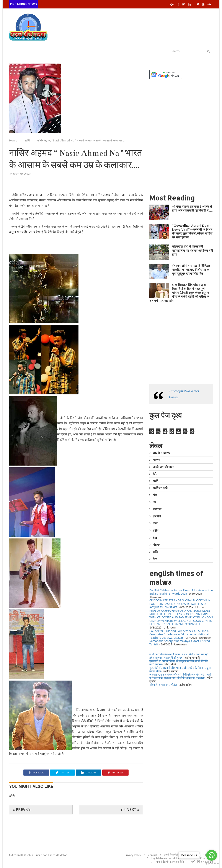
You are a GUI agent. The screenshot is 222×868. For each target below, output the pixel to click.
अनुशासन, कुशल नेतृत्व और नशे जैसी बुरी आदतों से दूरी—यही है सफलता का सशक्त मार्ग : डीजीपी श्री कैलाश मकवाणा (180, 676)
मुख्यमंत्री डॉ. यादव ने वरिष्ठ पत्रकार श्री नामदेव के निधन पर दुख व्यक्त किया (180, 669)
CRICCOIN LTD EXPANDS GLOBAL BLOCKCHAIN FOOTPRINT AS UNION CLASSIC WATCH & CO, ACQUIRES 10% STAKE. (180, 604)
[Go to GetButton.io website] (212, 864)
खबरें (155, 481)
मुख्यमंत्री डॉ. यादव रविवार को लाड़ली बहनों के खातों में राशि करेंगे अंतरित (179, 663)
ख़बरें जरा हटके (160, 488)
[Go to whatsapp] (212, 855)
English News (161, 453)
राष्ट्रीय (156, 530)
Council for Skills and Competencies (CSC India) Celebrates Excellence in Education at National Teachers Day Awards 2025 (179, 634)
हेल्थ (155, 559)
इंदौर (155, 474)
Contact (153, 855)
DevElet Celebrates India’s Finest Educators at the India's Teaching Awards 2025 (181, 592)
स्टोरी (28, 140)
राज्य (155, 523)
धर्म (154, 502)
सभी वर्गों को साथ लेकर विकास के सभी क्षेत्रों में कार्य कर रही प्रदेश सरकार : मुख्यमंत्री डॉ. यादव (179, 656)
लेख (155, 538)
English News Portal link (165, 858)
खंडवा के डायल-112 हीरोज (163, 685)
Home (13, 140)
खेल (155, 495)
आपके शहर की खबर (163, 467)
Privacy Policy (133, 855)
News (156, 460)
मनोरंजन (157, 509)
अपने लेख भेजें (171, 855)
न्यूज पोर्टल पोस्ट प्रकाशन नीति (170, 862)
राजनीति (157, 516)
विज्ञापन (156, 545)
